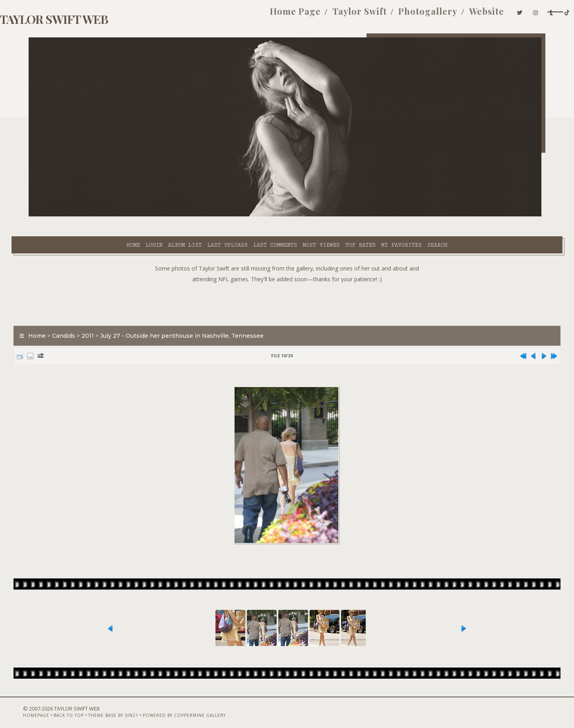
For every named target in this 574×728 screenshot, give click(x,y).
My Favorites (330, 215)
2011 (105, 316)
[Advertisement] (287, 282)
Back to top (74, 707)
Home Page (235, 15)
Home (62, 215)
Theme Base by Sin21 (119, 707)
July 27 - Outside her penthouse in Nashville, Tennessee (199, 316)
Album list (113, 215)
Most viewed (249, 215)
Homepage (42, 707)
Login (82, 215)
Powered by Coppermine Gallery (190, 707)
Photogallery (367, 15)
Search (366, 215)
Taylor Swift (299, 15)
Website (426, 15)
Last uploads (156, 215)
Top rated (289, 215)
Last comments (204, 215)
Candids (81, 316)
